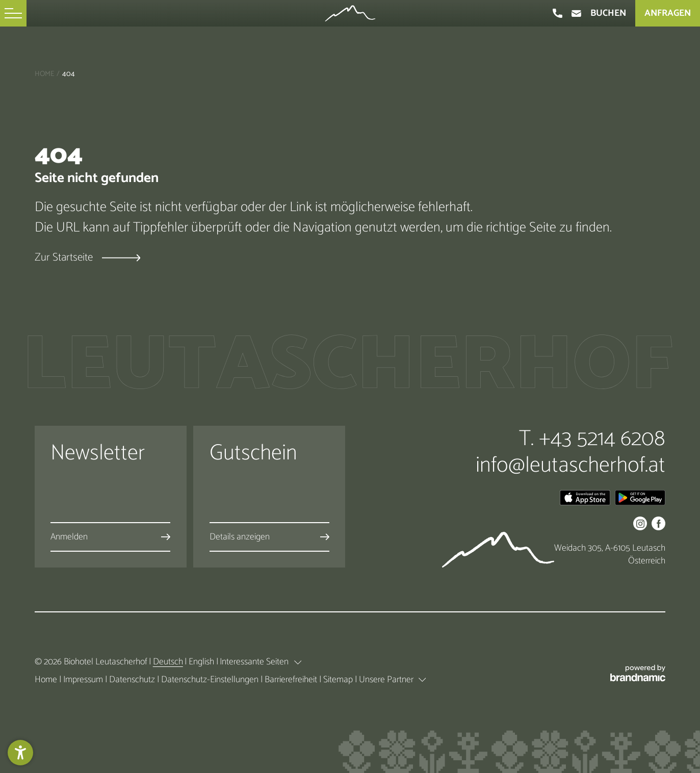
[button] (13, 13)
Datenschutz (133, 680)
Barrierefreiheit (292, 680)
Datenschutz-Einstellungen (211, 680)
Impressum (84, 680)
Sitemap (339, 680)
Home (45, 74)
